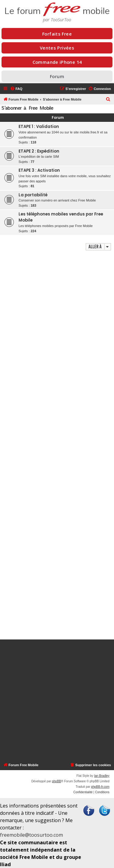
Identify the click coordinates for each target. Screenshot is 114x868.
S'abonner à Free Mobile (27, 108)
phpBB (57, 781)
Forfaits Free (57, 34)
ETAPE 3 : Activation (39, 170)
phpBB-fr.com (100, 787)
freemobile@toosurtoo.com (31, 835)
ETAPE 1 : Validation (39, 127)
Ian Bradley (102, 776)
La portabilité (33, 195)
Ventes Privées (57, 48)
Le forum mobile (57, 9)
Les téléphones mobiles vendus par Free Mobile (61, 217)
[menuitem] (16, 89)
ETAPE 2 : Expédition (39, 151)
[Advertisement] (57, 446)
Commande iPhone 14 (57, 62)
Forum (57, 76)
